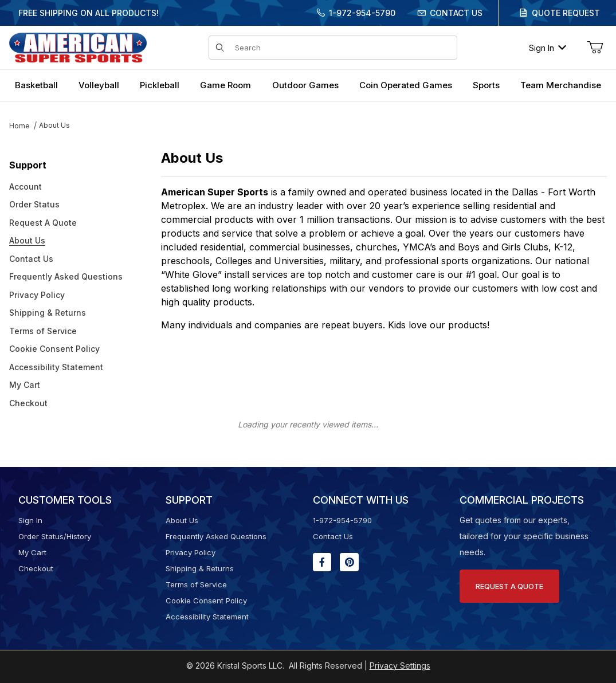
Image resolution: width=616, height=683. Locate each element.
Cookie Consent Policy (54, 349)
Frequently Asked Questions (66, 276)
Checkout (28, 403)
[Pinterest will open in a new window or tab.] (349, 562)
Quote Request (566, 13)
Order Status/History (55, 536)
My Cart (25, 385)
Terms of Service (43, 331)
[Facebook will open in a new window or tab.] (322, 562)
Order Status (34, 204)
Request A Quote (43, 223)
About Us (54, 125)
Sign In (548, 48)
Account (25, 187)
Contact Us (456, 13)
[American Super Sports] (78, 47)
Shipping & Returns (48, 313)
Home (19, 126)
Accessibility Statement (56, 367)
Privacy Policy (37, 295)
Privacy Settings (400, 666)
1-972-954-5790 (362, 13)
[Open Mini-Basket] (595, 48)
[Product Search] (343, 48)
